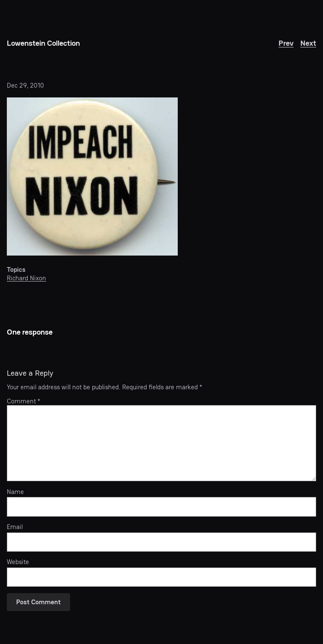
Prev (286, 43)
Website (18, 562)
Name (15, 492)
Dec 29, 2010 (25, 85)
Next (308, 43)
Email (15, 527)
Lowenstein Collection (43, 43)
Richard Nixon (26, 278)
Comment (23, 401)
